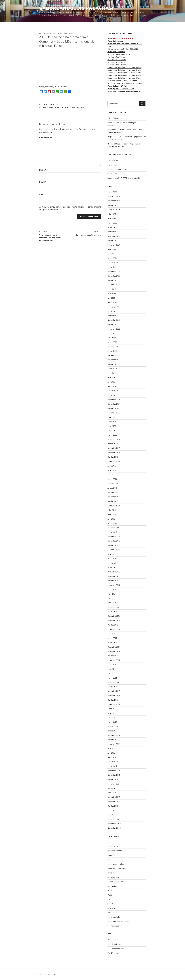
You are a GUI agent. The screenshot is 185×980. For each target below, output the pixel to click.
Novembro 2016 (114, 576)
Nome (43, 170)
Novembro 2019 (114, 453)
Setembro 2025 (114, 210)
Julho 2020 (112, 417)
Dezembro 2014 (114, 647)
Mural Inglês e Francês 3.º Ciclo (121, 89)
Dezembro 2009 (114, 824)
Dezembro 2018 (114, 492)
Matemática (112, 886)
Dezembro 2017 (114, 536)
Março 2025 (112, 223)
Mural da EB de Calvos (116, 57)
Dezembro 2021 (114, 355)
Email (43, 182)
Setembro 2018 (114, 506)
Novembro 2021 (114, 360)
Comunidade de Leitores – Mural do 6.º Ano (124, 70)
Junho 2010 (112, 810)
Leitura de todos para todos (118, 882)
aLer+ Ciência (113, 846)
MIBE (110, 891)
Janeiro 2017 (112, 567)
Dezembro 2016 (114, 572)
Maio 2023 (112, 294)
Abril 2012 (111, 753)
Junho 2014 (112, 665)
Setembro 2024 (114, 245)
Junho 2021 (112, 373)
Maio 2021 (111, 377)
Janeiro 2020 (113, 444)
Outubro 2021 (113, 364)
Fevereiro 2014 (113, 682)
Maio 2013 (111, 713)
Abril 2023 (111, 298)
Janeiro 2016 (112, 612)
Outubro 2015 (113, 625)
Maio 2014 (112, 669)
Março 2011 (112, 793)
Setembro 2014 (114, 660)
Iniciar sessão (113, 940)
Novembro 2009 (114, 828)
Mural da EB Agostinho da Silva (120, 54)
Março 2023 (112, 302)
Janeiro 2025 (112, 227)
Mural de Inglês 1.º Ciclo (118, 86)
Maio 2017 (111, 554)
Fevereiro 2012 (113, 762)
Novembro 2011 (114, 775)
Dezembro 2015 (114, 616)
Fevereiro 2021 (113, 391)
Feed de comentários (116, 949)
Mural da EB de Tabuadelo (118, 65)
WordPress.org (114, 953)
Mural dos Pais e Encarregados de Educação (125, 83)
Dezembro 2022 (114, 316)
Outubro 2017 (113, 545)
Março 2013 (112, 722)
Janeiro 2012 (112, 766)
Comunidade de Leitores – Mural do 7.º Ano (124, 73)
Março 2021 (112, 386)
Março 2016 (112, 603)
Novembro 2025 (114, 201)
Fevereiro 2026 (114, 196)
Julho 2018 (112, 510)
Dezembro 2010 (114, 797)
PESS (110, 895)
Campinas (111, 160)
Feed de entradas (114, 944)
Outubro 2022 (113, 324)
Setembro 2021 (114, 369)
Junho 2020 (112, 422)
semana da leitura (114, 917)
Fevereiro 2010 (114, 819)
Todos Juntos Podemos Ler (118, 921)
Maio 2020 (112, 426)
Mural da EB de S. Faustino (118, 62)
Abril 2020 (111, 431)
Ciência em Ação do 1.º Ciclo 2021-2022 (123, 49)
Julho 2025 (112, 214)
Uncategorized (50, 105)
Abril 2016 (111, 598)
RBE (109, 913)
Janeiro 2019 (112, 488)
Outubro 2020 (113, 408)
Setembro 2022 (114, 329)
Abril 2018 (111, 519)
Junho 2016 (112, 590)
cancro (110, 855)
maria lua (111, 165)
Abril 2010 (111, 815)
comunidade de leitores (117, 864)
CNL (109, 860)
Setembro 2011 (113, 784)
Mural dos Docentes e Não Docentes (122, 81)
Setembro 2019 (114, 461)
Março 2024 (112, 258)
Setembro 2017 (114, 550)
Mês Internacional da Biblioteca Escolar (64, 108)
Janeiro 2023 (112, 311)
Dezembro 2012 (114, 735)
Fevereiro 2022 (114, 347)
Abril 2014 (111, 673)
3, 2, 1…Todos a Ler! (115, 118)
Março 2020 (112, 435)
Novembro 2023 (114, 276)
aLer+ (110, 842)
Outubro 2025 (113, 205)
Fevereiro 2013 (113, 726)
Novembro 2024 (114, 236)
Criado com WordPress (48, 974)
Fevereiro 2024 (114, 263)
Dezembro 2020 (114, 400)
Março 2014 (112, 678)
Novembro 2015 (114, 620)
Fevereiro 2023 (114, 307)
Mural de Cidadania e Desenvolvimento (124, 91)
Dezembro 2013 (114, 691)
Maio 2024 (112, 249)
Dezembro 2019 (114, 448)
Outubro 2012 (113, 740)
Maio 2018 (112, 514)
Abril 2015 (111, 634)
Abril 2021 (111, 382)
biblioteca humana (115, 851)
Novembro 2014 (114, 651)
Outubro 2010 (113, 806)
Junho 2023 (112, 289)
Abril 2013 (111, 718)
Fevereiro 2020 (114, 439)
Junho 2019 (112, 466)
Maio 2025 (112, 218)
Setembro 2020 (114, 413)
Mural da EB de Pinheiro (117, 60)
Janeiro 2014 (112, 687)
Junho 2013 (112, 709)
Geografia (111, 873)
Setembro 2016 (114, 585)
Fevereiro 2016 (113, 607)
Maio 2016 (112, 594)
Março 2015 (112, 638)
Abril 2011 (111, 788)
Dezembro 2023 (114, 272)
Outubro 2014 (113, 656)
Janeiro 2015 (112, 642)
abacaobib (68, 34)
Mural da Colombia (115, 41)
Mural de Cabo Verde (116, 52)
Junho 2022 (112, 333)
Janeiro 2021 (112, 395)
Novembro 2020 (114, 404)
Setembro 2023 (114, 285)
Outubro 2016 (113, 581)
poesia (110, 904)
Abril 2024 (111, 254)
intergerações (113, 877)
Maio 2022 (112, 338)
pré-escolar (112, 908)
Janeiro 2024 (112, 267)
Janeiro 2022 (112, 351)
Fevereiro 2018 (113, 528)
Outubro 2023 (113, 280)
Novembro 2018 (114, 497)
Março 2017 (112, 559)
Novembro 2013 (114, 695)
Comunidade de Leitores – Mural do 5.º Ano (124, 68)
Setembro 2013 (114, 704)
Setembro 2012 (114, 744)
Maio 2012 (111, 749)
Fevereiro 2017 (113, 563)
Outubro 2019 (113, 457)
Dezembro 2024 (114, 232)
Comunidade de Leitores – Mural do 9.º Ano (124, 78)
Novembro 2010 (114, 802)
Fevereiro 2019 (113, 483)
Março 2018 (112, 523)
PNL (109, 899)
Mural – (120, 38)
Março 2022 (112, 342)
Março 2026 (112, 192)
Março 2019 (112, 479)
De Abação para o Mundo (117, 868)
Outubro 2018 (113, 501)
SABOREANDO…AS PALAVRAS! (76, 8)
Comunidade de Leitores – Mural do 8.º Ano (124, 75)
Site (41, 194)
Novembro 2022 (114, 320)
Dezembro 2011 (114, 771)
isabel (110, 178)
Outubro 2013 (113, 700)
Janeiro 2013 (112, 731)
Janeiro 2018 (112, 532)
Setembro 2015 (114, 629)
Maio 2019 (112, 470)
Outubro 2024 (113, 241)
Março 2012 (112, 757)
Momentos (122, 169)
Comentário (46, 138)
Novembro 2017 (114, 541)
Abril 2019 (111, 475)
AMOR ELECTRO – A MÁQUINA (128, 178)
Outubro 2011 (113, 779)
